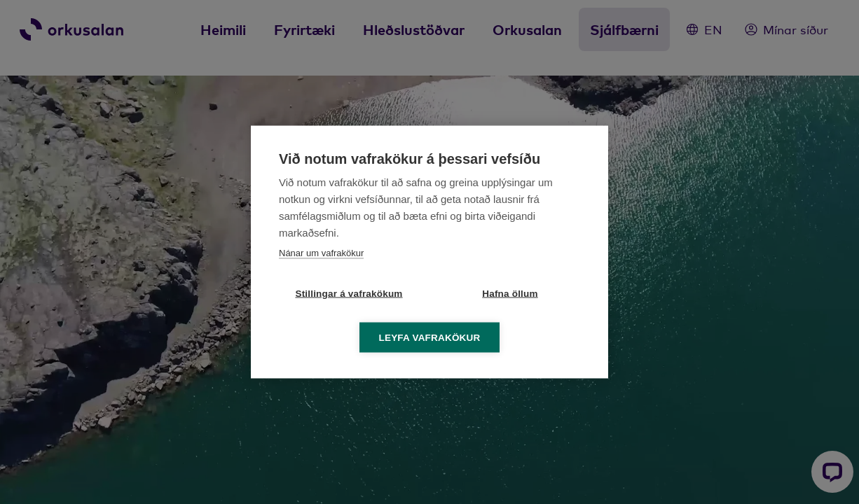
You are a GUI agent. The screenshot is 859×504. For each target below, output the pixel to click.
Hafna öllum (510, 294)
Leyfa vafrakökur (430, 338)
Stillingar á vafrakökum (349, 294)
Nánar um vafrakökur (321, 253)
